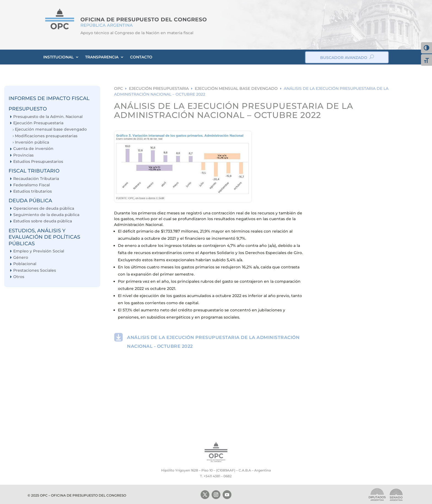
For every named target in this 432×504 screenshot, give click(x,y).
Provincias (23, 155)
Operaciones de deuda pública (44, 208)
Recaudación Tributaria (36, 179)
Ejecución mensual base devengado (51, 129)
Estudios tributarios (33, 191)
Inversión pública (32, 142)
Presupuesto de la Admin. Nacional (48, 117)
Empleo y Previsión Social (39, 251)
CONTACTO (141, 57)
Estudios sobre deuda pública (43, 221)
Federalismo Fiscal (32, 185)
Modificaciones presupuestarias (46, 136)
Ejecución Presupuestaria (38, 123)
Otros (19, 277)
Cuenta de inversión (33, 149)
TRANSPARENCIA (102, 57)
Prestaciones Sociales (35, 270)
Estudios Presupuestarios (38, 162)
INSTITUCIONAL (58, 57)
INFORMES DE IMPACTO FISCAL (49, 98)
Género (21, 258)
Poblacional (25, 264)
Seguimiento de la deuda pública (46, 215)
